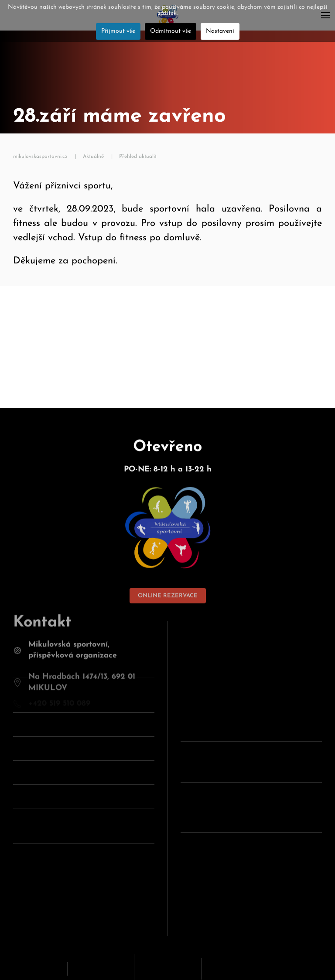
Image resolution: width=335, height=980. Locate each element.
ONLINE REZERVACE (168, 586)
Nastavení (220, 31)
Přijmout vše (118, 31)
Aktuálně (93, 157)
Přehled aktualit (138, 157)
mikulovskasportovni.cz (40, 157)
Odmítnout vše (171, 31)
